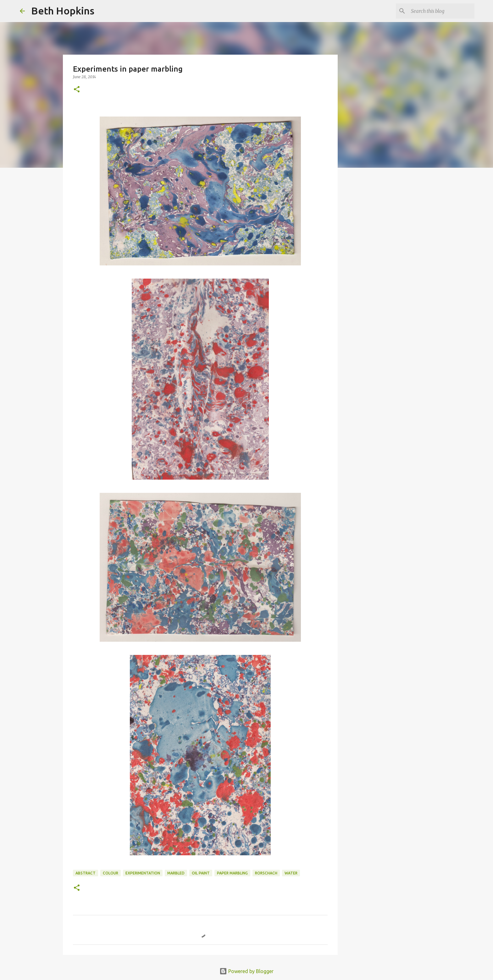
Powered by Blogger (246, 971)
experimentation (143, 873)
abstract (86, 873)
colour (111, 873)
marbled (176, 873)
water (291, 873)
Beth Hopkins (63, 11)
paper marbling (232, 873)
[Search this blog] (441, 11)
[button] (77, 90)
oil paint (201, 873)
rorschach (266, 873)
